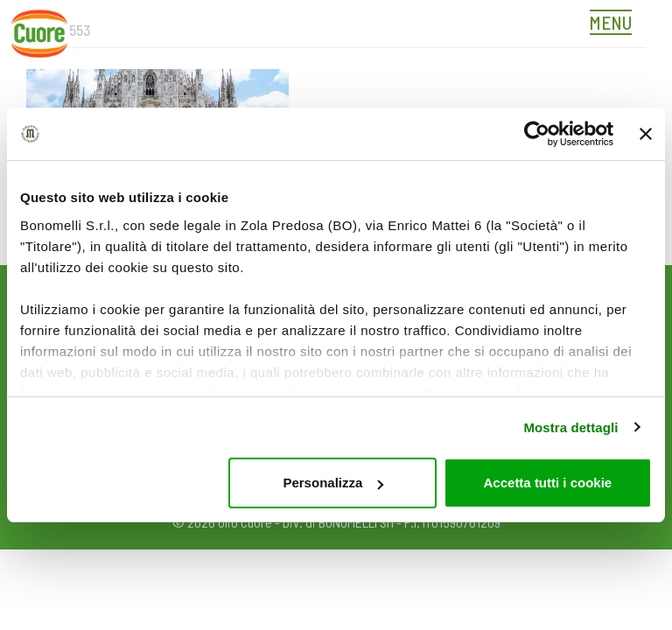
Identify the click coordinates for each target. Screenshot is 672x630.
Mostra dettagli (570, 427)
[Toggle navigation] (615, 24)
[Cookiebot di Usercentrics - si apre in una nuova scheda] (537, 134)
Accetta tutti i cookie (548, 483)
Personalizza (333, 483)
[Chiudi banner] (646, 134)
